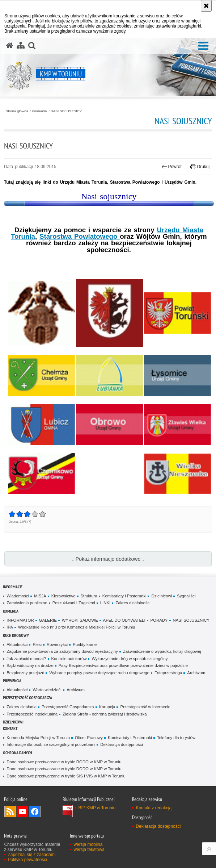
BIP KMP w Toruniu (97, 808)
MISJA (40, 596)
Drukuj (200, 167)
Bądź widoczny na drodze (30, 665)
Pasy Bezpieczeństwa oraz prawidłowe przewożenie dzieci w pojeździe (123, 665)
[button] (203, 46)
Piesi (37, 644)
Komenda (39, 111)
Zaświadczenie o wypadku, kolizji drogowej (162, 651)
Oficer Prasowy (89, 738)
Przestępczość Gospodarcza (68, 707)
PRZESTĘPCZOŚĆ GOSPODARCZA (27, 698)
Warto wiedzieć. (47, 690)
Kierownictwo (63, 596)
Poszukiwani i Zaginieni (74, 603)
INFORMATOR (20, 620)
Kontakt (10, 728)
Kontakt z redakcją (154, 808)
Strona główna (17, 111)
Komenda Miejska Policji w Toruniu (38, 738)
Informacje (13, 587)
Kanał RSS (10, 811)
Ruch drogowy (16, 635)
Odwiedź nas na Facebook (35, 811)
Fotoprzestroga (168, 673)
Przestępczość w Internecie (145, 707)
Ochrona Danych (17, 753)
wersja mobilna (88, 844)
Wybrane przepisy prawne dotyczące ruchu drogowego (99, 673)
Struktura (89, 596)
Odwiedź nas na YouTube (22, 811)
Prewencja (12, 681)
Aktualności (17, 644)
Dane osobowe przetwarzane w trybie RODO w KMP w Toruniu (64, 762)
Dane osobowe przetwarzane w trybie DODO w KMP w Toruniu (64, 769)
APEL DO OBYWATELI (124, 620)
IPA (10, 627)
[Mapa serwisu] (21, 46)
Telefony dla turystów (176, 738)
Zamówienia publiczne (27, 603)
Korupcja (107, 707)
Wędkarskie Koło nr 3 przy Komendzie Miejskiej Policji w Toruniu (77, 627)
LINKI (105, 603)
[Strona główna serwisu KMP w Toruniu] (9, 46)
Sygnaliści (186, 596)
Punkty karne (85, 644)
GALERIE (48, 620)
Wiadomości (18, 596)
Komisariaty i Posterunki (124, 596)
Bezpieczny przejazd (25, 673)
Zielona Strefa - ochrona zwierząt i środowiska (105, 714)
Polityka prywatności (27, 860)
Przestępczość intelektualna (32, 714)
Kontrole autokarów (69, 659)
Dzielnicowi (162, 596)
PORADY (159, 620)
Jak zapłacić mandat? (26, 659)
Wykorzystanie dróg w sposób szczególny (130, 659)
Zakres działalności (133, 603)
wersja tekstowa (89, 850)
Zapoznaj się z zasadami (31, 855)
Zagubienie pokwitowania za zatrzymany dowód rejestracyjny (62, 651)
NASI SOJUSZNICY (66, 111)
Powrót (171, 167)
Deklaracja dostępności (121, 744)
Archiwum (196, 673)
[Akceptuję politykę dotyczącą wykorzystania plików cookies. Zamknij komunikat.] (206, 6)
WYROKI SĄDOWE (80, 620)
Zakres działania (22, 707)
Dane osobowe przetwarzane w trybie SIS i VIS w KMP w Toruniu (66, 776)
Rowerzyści (57, 644)
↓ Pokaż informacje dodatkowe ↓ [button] (108, 559)
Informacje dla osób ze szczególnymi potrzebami (51, 744)
